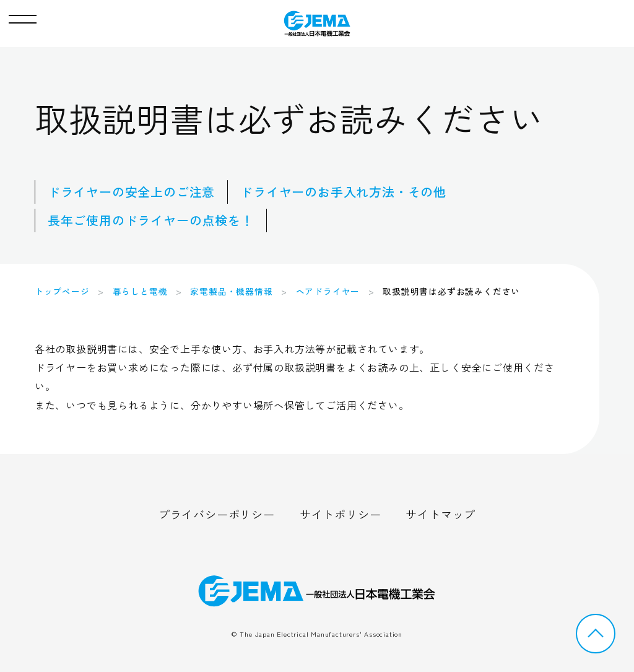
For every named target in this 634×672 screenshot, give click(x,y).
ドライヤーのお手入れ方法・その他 (343, 192)
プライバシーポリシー (217, 514)
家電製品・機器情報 (231, 291)
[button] (23, 16)
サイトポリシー (341, 514)
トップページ (62, 291)
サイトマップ (441, 514)
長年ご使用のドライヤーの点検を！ (151, 220)
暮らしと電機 (140, 291)
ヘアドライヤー (328, 291)
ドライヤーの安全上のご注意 (131, 192)
